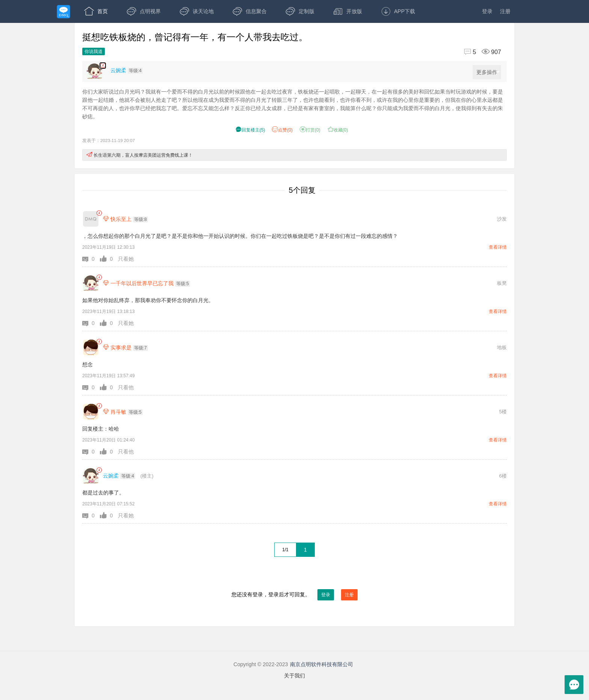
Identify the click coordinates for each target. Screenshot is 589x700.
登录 (487, 11)
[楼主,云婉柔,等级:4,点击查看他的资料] (128, 70)
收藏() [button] (338, 130)
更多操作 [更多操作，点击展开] (488, 72)
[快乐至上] (91, 219)
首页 (96, 11)
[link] (99, 213)
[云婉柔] (91, 476)
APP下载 (398, 11)
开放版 (348, 11)
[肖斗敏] (91, 412)
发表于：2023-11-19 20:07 (109, 140)
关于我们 (294, 676)
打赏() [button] (310, 130)
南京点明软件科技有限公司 (322, 664)
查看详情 (498, 247)
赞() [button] (282, 130)
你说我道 (94, 51)
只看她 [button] (126, 259)
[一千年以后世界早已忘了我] (91, 283)
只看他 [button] (126, 387)
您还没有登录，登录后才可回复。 (294, 595)
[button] (91, 259)
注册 (505, 11)
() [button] (250, 130)
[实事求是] (91, 347)
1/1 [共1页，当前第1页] (285, 550)
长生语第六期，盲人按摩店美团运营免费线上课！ (143, 155)
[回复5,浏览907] (479, 52)
